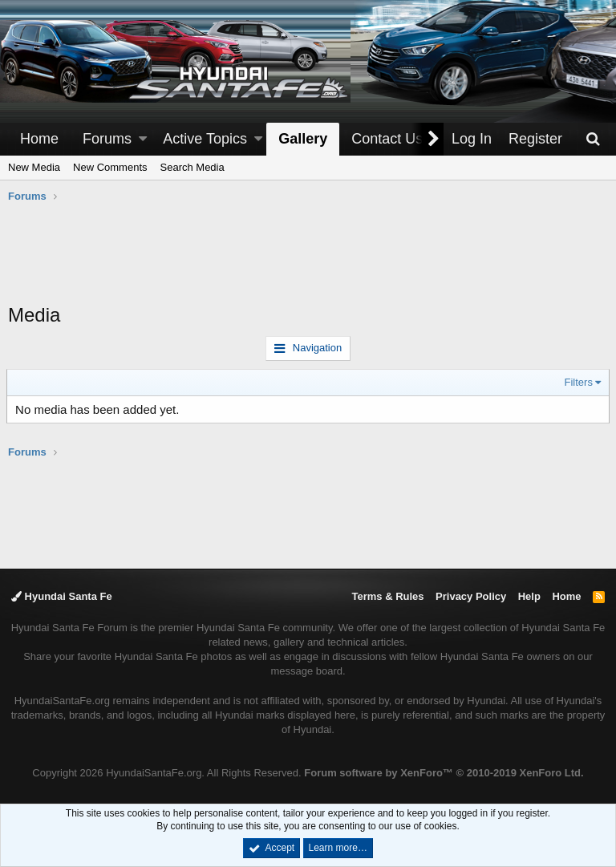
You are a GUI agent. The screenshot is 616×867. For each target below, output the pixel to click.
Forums (107, 139)
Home (39, 139)
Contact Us (387, 139)
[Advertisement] (308, 261)
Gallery (303, 139)
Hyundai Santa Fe (62, 596)
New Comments (110, 167)
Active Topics (205, 139)
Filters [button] (577, 382)
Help (529, 596)
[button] (143, 139)
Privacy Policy (471, 596)
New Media (34, 167)
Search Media (192, 167)
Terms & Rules (387, 596)
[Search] (593, 139)
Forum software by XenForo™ (444, 773)
